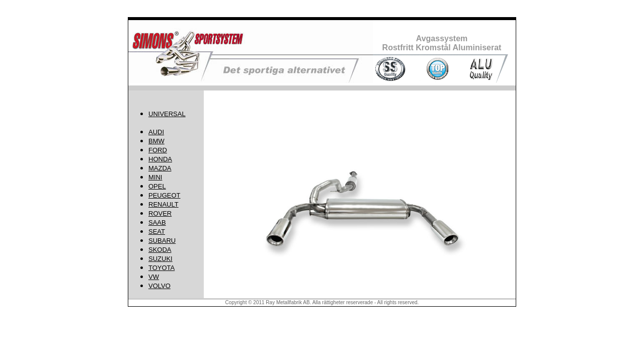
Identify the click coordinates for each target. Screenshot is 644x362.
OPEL (157, 186)
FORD (158, 150)
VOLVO (159, 286)
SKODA (160, 250)
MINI (155, 177)
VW (154, 277)
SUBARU (162, 241)
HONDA (160, 159)
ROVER (160, 213)
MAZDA (160, 168)
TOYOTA (162, 268)
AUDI (156, 132)
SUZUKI (160, 259)
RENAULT (164, 204)
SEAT (157, 232)
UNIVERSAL (167, 114)
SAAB (157, 222)
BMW (156, 141)
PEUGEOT (165, 195)
